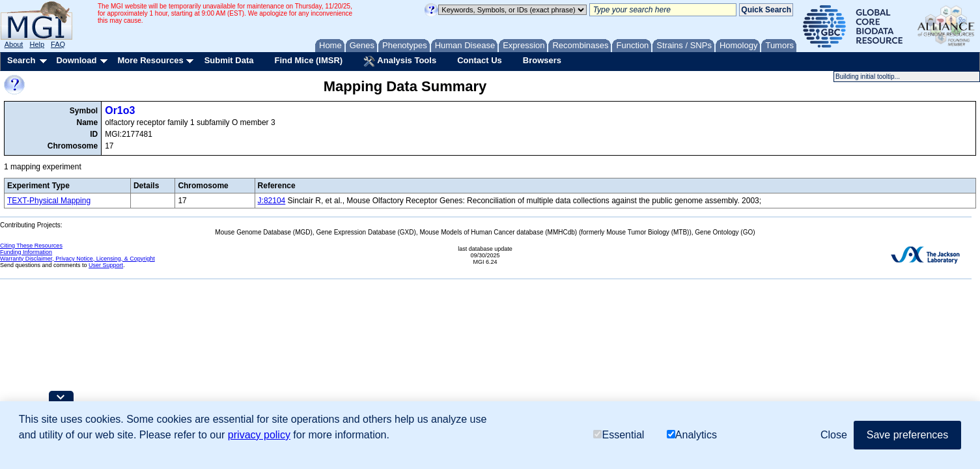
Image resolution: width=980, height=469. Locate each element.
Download (76, 60)
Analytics (692, 435)
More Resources (150, 60)
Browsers (542, 60)
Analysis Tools (400, 61)
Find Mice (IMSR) (308, 60)
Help (37, 44)
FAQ (58, 44)
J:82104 (272, 201)
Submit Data (229, 60)
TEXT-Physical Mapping (49, 201)
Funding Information (26, 252)
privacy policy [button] (259, 435)
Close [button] (834, 435)
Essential (619, 435)
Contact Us (480, 60)
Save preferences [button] (907, 435)
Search (21, 60)
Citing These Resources (31, 246)
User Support (106, 265)
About (14, 44)
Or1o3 (120, 110)
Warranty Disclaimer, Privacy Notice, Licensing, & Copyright (77, 259)
